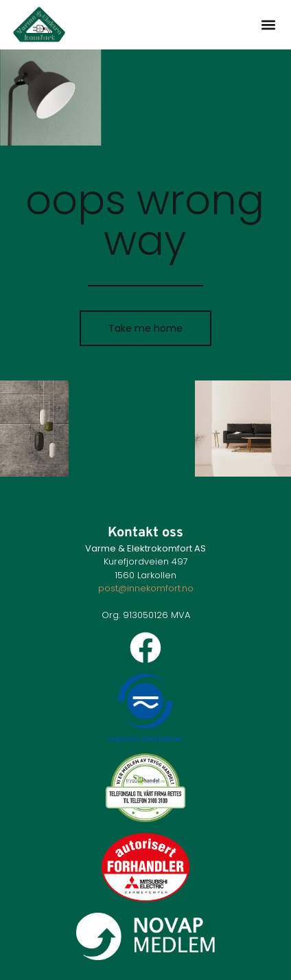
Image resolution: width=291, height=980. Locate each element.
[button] (268, 24)
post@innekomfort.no (146, 588)
